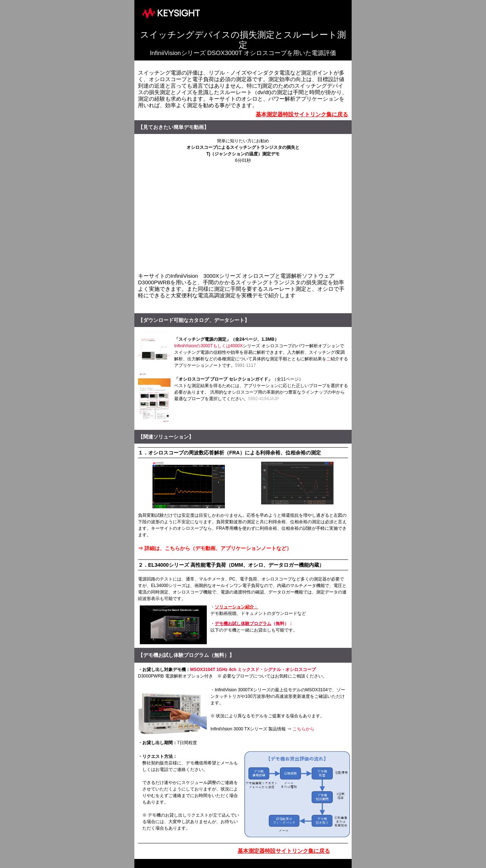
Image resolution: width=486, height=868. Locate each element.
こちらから (303, 729)
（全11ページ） (288, 379)
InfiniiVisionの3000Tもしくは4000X (208, 346)
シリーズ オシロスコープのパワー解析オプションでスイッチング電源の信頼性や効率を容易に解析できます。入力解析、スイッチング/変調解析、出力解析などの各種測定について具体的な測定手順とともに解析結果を (259, 352)
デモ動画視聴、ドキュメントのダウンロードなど (258, 613)
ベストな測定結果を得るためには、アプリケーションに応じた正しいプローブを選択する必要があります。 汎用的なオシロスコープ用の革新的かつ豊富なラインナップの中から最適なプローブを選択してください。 (261, 392)
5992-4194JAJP (263, 399)
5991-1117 (245, 365)
